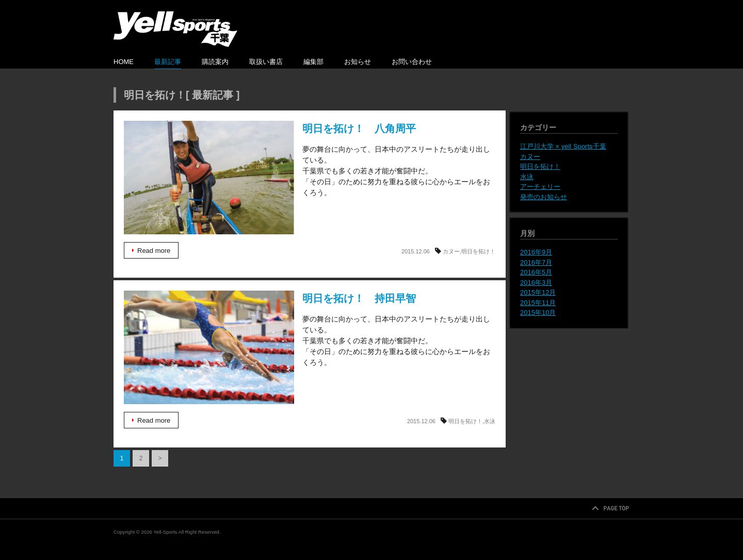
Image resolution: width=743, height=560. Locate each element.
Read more (154, 251)
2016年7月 (536, 262)
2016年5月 (536, 272)
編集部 (313, 62)
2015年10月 (538, 313)
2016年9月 (536, 252)
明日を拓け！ (478, 251)
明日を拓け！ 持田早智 (209, 347)
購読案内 (215, 62)
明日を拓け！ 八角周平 (209, 178)
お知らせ (358, 62)
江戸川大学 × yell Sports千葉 (563, 146)
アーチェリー (540, 187)
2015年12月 (538, 292)
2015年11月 (538, 303)
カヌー (451, 251)
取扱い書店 (266, 62)
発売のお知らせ (544, 197)
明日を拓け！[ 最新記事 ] (182, 95)
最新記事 (168, 62)
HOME (124, 62)
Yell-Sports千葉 (175, 29)
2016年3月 (536, 283)
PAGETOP (610, 509)
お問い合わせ (412, 62)
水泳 (490, 421)
